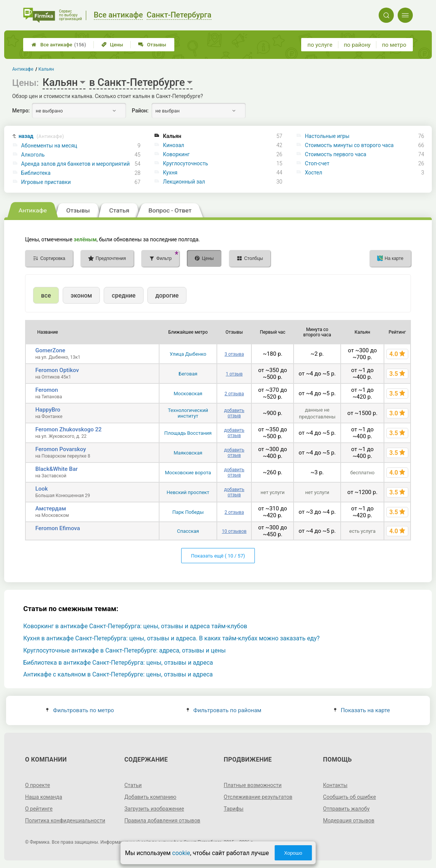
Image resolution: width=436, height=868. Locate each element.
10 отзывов (234, 531)
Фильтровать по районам (224, 710)
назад (41, 136)
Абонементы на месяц (49, 146)
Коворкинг (176, 154)
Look (42, 489)
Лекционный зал (184, 182)
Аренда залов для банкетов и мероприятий (76, 164)
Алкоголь (33, 155)
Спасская (188, 531)
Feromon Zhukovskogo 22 (69, 429)
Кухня (170, 173)
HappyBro (48, 410)
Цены (112, 45)
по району (357, 45)
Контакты (335, 785)
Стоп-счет (317, 163)
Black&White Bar (57, 469)
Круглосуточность (186, 163)
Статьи (133, 785)
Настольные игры (327, 136)
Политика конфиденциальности (65, 820)
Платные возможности (253, 785)
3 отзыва (234, 354)
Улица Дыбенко (188, 354)
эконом (81, 295)
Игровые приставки (46, 182)
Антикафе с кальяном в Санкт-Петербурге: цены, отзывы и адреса (118, 674)
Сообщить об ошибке (350, 797)
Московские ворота (188, 473)
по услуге (320, 45)
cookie (181, 853)
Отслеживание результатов (258, 797)
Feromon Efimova (58, 528)
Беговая (188, 374)
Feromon (47, 390)
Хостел (314, 173)
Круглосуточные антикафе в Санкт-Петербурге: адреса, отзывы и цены (124, 650)
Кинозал (174, 145)
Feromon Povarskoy (61, 449)
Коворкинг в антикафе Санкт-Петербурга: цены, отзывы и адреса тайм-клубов (135, 626)
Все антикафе (59, 45)
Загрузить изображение (154, 809)
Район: (140, 111)
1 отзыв (234, 374)
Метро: (21, 111)
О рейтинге (39, 809)
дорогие (167, 295)
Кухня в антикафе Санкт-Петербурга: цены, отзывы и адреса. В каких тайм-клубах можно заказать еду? (171, 638)
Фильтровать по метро (80, 710)
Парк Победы (188, 512)
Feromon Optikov (57, 370)
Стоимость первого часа (336, 154)
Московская (188, 394)
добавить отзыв (234, 413)
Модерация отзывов (349, 820)
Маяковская (188, 453)
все (46, 295)
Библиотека (36, 173)
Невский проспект (188, 492)
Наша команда (44, 797)
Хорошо (293, 853)
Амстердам (51, 508)
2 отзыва (234, 394)
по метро (394, 45)
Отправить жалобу (347, 809)
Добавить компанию (150, 797)
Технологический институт (188, 413)
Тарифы (234, 809)
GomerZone (50, 350)
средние (124, 295)
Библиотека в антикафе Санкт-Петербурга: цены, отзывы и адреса (118, 663)
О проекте (38, 785)
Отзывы (152, 45)
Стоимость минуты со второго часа (349, 145)
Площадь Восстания (188, 433)
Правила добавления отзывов (162, 820)
